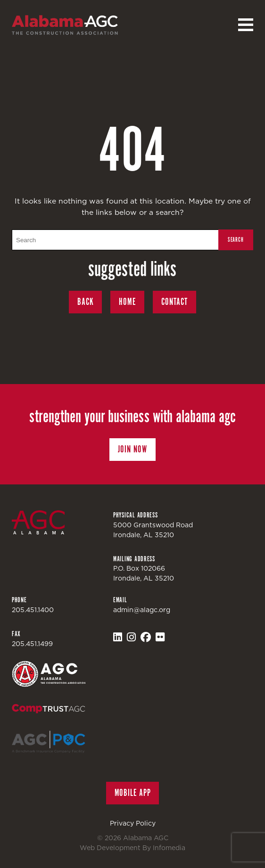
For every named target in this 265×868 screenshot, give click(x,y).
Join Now (132, 449)
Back (86, 302)
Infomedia (169, 848)
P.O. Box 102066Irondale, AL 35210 (144, 573)
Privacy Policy (133, 823)
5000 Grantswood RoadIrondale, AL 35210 (153, 530)
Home (127, 302)
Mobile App (133, 793)
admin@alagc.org (142, 610)
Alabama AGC (65, 25)
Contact (174, 302)
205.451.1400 (33, 610)
